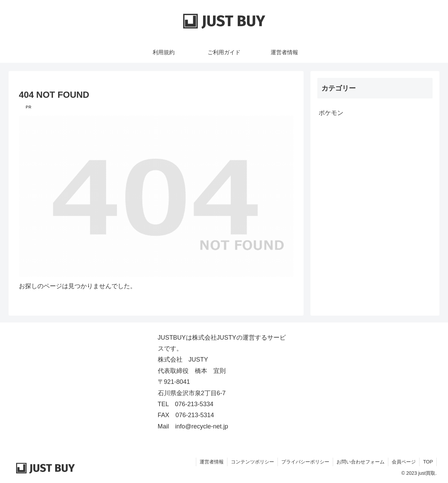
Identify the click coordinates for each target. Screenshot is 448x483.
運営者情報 (212, 462)
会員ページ (404, 462)
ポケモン (331, 113)
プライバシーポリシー (305, 462)
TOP (428, 462)
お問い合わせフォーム (361, 462)
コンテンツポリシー (252, 462)
